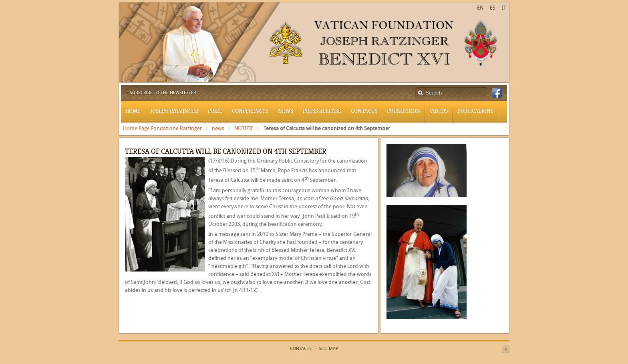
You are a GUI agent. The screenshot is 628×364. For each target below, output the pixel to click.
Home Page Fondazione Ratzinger (162, 128)
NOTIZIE (244, 128)
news (218, 128)
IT (504, 8)
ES (493, 8)
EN (480, 8)
